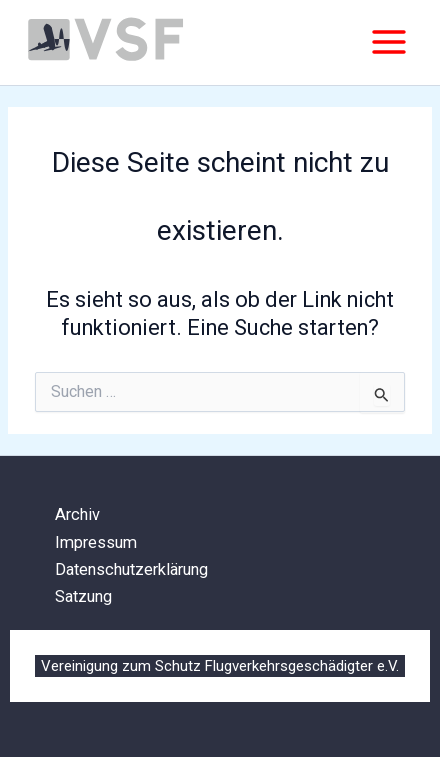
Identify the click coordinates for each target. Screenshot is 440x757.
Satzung (83, 596)
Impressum (96, 542)
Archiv (77, 514)
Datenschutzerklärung (131, 569)
